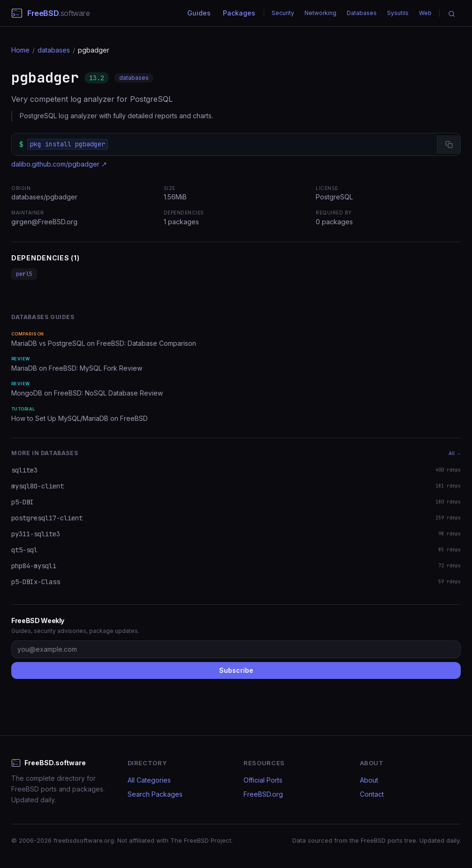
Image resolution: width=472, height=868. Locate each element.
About (369, 780)
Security (283, 13)
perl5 (24, 274)
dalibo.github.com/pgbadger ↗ (59, 164)
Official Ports (263, 780)
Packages (239, 13)
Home (20, 50)
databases (54, 50)
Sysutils (398, 13)
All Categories (149, 780)
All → (455, 453)
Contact (372, 794)
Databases (362, 13)
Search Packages (155, 794)
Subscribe (236, 670)
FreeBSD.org (263, 794)
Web (425, 13)
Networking (320, 13)
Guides (199, 13)
